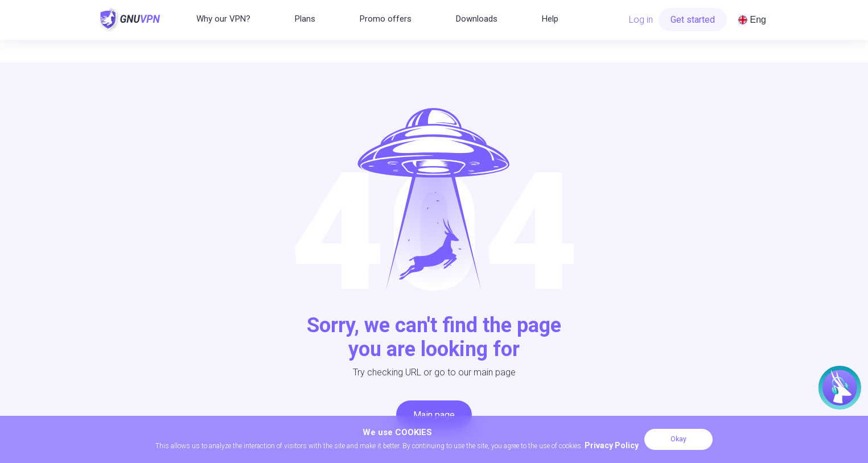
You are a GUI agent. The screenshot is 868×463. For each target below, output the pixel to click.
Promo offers (386, 19)
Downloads (477, 19)
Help (550, 19)
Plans (305, 19)
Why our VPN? (223, 19)
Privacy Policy (612, 445)
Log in (641, 20)
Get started (693, 20)
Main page (434, 415)
